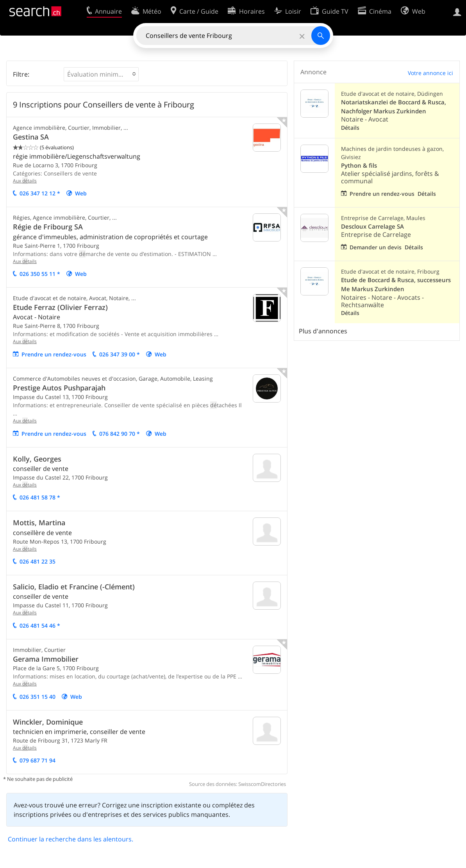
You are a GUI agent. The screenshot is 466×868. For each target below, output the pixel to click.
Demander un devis (376, 247)
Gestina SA (31, 137)
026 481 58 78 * (40, 497)
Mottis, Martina (39, 523)
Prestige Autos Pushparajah (59, 388)
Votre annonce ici (430, 73)
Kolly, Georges (37, 459)
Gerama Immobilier (46, 659)
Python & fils (359, 166)
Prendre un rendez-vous (54, 354)
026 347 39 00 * (120, 354)
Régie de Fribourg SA (48, 227)
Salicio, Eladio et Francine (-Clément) (74, 587)
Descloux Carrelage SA (372, 226)
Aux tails (25, 181)
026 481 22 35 (37, 561)
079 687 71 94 (37, 760)
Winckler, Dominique (48, 722)
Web (81, 193)
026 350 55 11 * (40, 274)
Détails (350, 128)
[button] (101, 74)
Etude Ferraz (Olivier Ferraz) (60, 307)
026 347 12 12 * (40, 193)
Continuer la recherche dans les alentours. (71, 839)
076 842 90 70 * (120, 434)
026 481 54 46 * (40, 625)
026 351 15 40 (37, 697)
